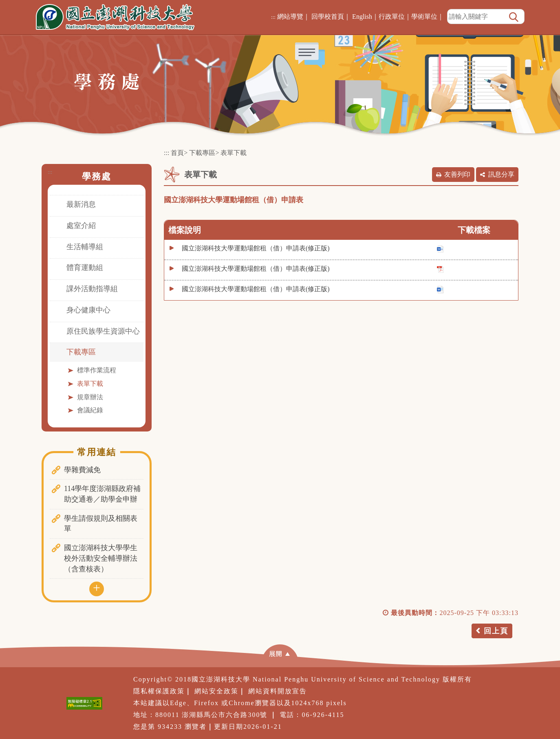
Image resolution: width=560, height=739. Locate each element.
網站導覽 (290, 17)
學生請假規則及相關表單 (101, 524)
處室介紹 (81, 226)
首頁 (177, 153)
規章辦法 (90, 397)
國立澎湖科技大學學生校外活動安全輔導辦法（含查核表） (101, 558)
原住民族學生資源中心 (103, 331)
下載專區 (81, 352)
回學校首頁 (328, 17)
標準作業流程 (97, 370)
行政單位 (392, 17)
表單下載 (90, 384)
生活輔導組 (85, 247)
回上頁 (496, 631)
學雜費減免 (82, 470)
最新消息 (81, 204)
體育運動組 (85, 268)
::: (273, 17)
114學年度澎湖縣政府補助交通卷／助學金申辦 (102, 494)
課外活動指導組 (92, 289)
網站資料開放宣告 (278, 691)
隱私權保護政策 (159, 691)
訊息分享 (501, 174)
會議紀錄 (90, 410)
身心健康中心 (88, 310)
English (362, 17)
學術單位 (424, 17)
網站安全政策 (216, 691)
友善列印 (457, 174)
